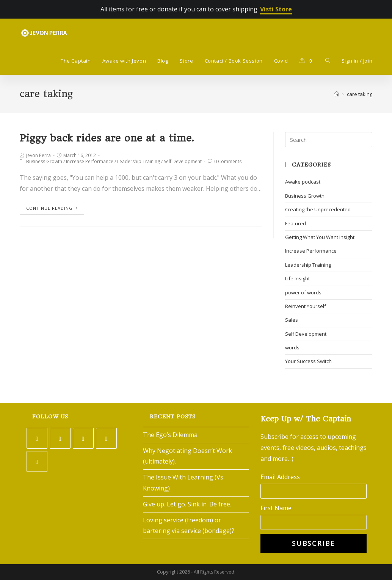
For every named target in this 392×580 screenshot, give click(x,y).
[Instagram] (83, 438)
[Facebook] (60, 438)
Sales (292, 320)
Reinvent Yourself (306, 306)
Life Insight (297, 278)
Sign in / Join (357, 61)
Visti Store (276, 9)
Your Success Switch (308, 361)
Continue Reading (52, 208)
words (292, 347)
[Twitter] (37, 438)
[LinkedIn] (106, 438)
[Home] (337, 94)
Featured (296, 223)
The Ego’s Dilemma (170, 435)
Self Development (183, 161)
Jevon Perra (38, 155)
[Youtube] (37, 461)
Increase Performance (90, 161)
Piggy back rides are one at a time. (107, 138)
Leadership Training (139, 161)
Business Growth (44, 161)
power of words (303, 292)
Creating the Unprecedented (318, 209)
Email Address (280, 477)
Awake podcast (303, 182)
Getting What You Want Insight (320, 237)
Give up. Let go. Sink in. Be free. (187, 504)
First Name (276, 508)
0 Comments (228, 161)
